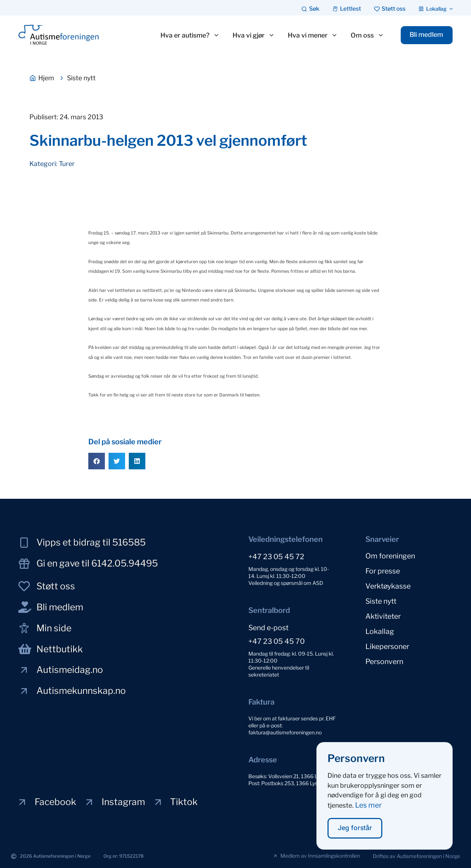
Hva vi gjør (253, 35)
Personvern (384, 661)
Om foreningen (390, 556)
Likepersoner (387, 646)
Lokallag (380, 631)
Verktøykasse (388, 586)
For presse (383, 571)
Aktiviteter (383, 616)
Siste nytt (381, 601)
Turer (67, 164)
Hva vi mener (312, 35)
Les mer (368, 805)
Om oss (367, 35)
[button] (97, 461)
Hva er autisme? (190, 35)
